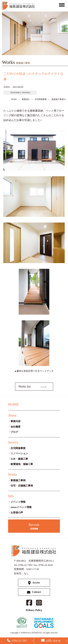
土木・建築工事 (19, 459)
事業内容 (16, 421)
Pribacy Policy (34, 610)
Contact (34, 592)
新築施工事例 (18, 480)
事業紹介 (26, 99)
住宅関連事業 (41, 99)
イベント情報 (18, 502)
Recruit (34, 526)
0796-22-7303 (17, 640)
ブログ (14, 432)
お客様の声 (17, 513)
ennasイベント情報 (21, 507)
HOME (14, 99)
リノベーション (19, 453)
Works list (25, 386)
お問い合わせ (51, 640)
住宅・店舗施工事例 (22, 486)
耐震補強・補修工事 (22, 464)
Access (34, 583)
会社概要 (16, 427)
